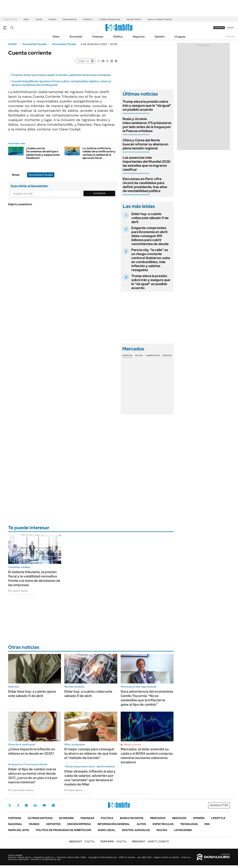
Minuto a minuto (132, 744)
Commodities (153, 355)
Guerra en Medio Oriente (159, 19)
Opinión (160, 37)
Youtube (44, 805)
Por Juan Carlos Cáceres (21, 790)
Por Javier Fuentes (18, 591)
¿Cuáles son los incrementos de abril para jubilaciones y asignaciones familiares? (43, 153)
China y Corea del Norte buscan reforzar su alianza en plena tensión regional (145, 144)
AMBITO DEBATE (151, 841)
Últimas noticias (40, 818)
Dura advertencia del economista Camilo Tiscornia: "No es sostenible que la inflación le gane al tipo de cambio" (147, 698)
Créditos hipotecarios (110, 19)
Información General (114, 824)
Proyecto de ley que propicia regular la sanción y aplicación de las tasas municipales (61, 75)
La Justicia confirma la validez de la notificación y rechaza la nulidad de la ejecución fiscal (99, 153)
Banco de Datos (132, 818)
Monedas (127, 355)
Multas (162, 830)
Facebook (18, 805)
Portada (15, 818)
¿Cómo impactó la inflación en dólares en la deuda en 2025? (32, 751)
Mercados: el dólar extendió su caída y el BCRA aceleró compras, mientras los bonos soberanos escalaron (147, 756)
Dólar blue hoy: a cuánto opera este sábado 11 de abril (32, 694)
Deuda (39, 19)
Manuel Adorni (134, 19)
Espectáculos (163, 824)
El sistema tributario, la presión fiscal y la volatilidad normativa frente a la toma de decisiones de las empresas (34, 578)
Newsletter (230, 36)
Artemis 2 (88, 19)
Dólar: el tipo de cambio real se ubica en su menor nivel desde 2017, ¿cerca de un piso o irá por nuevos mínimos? (33, 776)
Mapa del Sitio (19, 830)
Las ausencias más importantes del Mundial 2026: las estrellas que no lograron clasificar (147, 164)
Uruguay (180, 37)
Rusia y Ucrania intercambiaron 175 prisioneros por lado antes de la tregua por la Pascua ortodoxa (147, 125)
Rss (207, 824)
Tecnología (189, 824)
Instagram (26, 805)
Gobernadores (70, 19)
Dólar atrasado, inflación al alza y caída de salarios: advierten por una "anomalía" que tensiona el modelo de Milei (90, 778)
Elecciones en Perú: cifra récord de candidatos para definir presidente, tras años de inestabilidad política (145, 185)
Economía (76, 37)
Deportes (53, 824)
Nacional (15, 824)
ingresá (230, 28)
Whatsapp (53, 805)
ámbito (12, 44)
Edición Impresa (79, 824)
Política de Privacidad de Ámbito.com (63, 830)
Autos (141, 824)
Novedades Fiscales (34, 44)
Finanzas (98, 37)
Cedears (167, 355)
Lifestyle (218, 818)
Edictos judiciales (136, 830)
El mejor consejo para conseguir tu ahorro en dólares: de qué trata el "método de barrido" (91, 753)
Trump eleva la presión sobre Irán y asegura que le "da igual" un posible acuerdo (147, 106)
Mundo (34, 824)
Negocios (139, 37)
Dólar (26, 19)
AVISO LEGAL (106, 830)
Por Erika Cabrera (73, 790)
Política (118, 37)
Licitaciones (183, 830)
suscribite (219, 28)
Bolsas (139, 355)
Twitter (10, 805)
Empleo (52, 19)
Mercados (158, 818)
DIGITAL (82, 841)
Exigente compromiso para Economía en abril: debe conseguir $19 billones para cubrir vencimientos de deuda (150, 236)
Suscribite (99, 193)
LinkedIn (35, 805)
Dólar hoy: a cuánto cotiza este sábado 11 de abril (150, 218)
